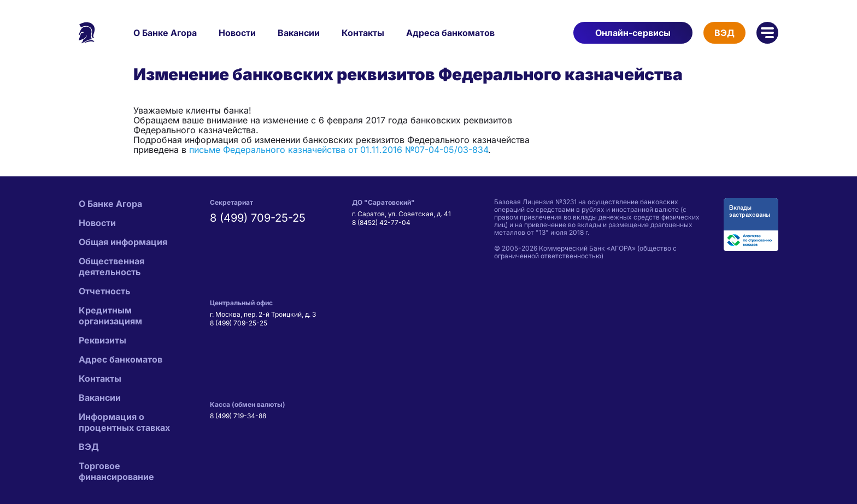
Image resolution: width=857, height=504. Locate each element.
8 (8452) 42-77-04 (381, 223)
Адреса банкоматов (450, 33)
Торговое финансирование (116, 471)
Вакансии (299, 33)
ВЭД (724, 33)
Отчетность (104, 291)
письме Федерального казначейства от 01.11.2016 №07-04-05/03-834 (339, 150)
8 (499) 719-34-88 (238, 416)
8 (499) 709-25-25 (258, 218)
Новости (237, 33)
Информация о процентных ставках (124, 422)
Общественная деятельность (111, 266)
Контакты (363, 33)
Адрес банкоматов (121, 359)
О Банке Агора (165, 33)
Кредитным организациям (110, 316)
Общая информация (123, 242)
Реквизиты (102, 340)
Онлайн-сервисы (633, 33)
